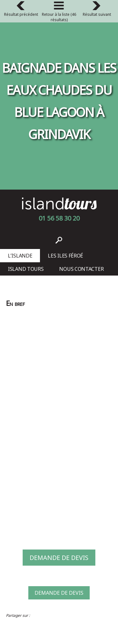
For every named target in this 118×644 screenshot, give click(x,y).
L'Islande (20, 256)
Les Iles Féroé (65, 256)
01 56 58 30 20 (59, 218)
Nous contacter (81, 269)
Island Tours (26, 269)
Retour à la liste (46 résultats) (59, 13)
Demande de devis (59, 558)
